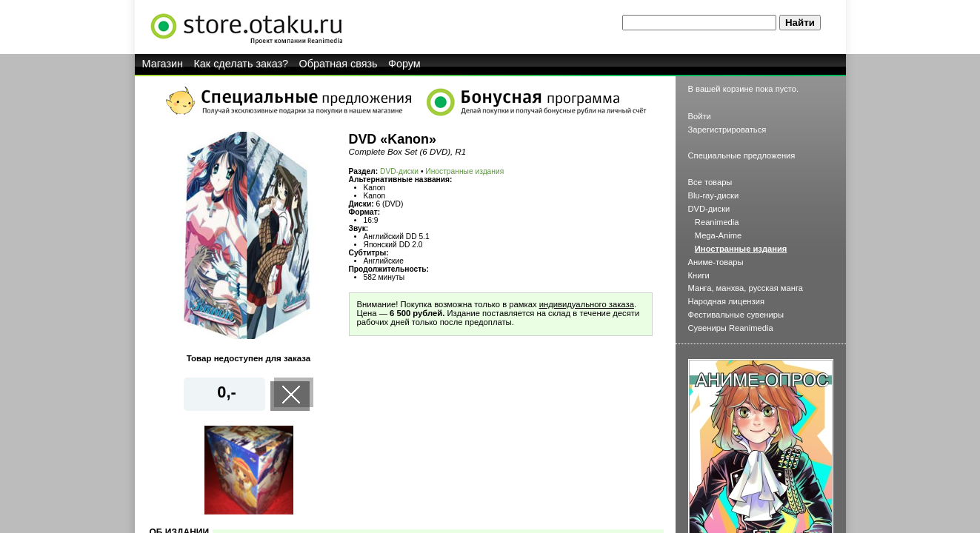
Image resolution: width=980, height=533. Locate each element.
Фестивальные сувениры (736, 315)
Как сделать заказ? (241, 64)
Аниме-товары (716, 262)
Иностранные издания (464, 171)
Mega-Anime (718, 235)
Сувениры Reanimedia (731, 328)
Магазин (163, 64)
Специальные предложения (742, 155)
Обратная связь (339, 64)
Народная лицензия (727, 301)
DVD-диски (399, 171)
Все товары (710, 182)
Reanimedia (717, 222)
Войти (700, 116)
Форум (404, 64)
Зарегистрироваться (727, 130)
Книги (699, 275)
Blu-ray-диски (714, 195)
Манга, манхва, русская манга (746, 288)
